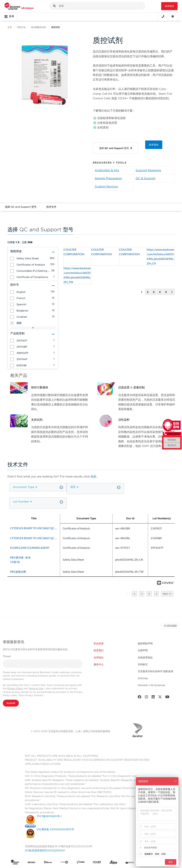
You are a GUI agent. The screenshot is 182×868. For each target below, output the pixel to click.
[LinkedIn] (153, 698)
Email (7, 656)
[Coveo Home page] (166, 584)
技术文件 (51, 207)
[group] (33, 258)
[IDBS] (81, 863)
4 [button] (160, 292)
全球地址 (99, 657)
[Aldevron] (48, 863)
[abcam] (31, 863)
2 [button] (148, 292)
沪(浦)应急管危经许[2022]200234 (45, 850)
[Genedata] (64, 863)
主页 (10, 27)
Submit (11, 703)
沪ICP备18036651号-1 (49, 816)
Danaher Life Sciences (151, 685)
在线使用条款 (145, 657)
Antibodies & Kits (107, 170)
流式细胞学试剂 (38, 27)
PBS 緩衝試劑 (18, 572)
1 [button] (127, 594)
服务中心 (99, 664)
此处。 (95, 476)
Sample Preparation (108, 178)
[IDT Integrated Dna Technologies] (97, 863)
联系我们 (99, 650)
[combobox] (97, 6)
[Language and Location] (173, 16)
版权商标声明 (145, 643)
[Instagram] (146, 698)
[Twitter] (160, 698)
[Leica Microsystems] (113, 863)
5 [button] (166, 292)
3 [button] (154, 292)
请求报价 (169, 6)
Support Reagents (148, 170)
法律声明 (143, 650)
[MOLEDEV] (130, 863)
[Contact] (163, 16)
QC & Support (145, 178)
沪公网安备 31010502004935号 (55, 829)
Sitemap (143, 678)
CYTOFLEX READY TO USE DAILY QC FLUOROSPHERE (43, 528)
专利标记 (143, 664)
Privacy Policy (15, 688)
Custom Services (106, 186)
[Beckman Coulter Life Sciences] (19, 6)
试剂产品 (21, 27)
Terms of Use (36, 688)
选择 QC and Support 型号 (21, 207)
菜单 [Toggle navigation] (9, 16)
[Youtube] (167, 698)
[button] (54, 6)
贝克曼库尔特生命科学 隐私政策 (156, 671)
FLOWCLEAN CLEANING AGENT (30, 548)
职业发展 (99, 643)
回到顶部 (170, 626)
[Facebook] (140, 698)
